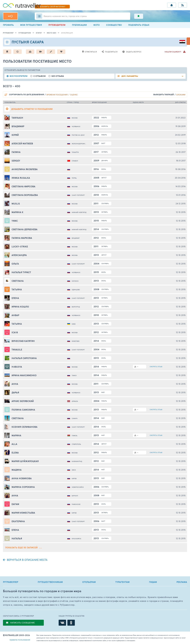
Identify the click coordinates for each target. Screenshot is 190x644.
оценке (74, 95)
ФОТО (96, 25)
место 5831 (52, 33)
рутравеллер (8, 33)
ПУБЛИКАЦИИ (79, 25)
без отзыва (58, 76)
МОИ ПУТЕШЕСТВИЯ (31, 25)
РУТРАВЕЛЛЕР (11, 582)
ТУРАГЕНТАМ (122, 582)
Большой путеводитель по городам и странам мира (42, 591)
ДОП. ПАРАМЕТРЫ (130, 76)
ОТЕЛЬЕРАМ (89, 582)
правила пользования (20, 640)
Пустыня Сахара (28, 42)
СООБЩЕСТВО (114, 25)
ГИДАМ (153, 582)
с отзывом (39, 76)
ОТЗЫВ (156, 367)
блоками (181, 95)
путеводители (25, 33)
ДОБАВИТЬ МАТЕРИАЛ (52, 7)
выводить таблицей (164, 95)
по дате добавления (26, 95)
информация (67, 33)
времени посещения (57, 95)
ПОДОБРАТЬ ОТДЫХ (139, 25)
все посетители (19, 76)
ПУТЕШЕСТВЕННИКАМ (50, 582)
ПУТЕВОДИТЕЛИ (57, 25)
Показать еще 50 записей (23, 547)
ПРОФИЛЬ (8, 25)
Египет (39, 33)
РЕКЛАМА (182, 582)
